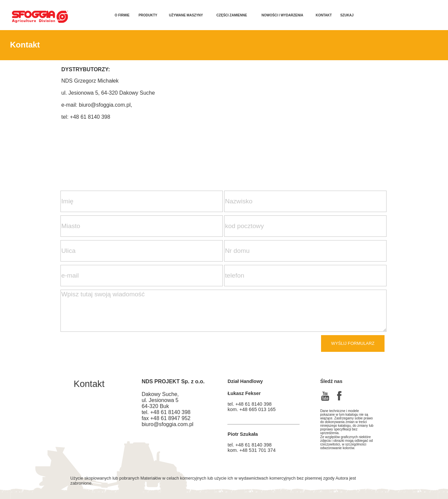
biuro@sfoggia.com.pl (105, 105)
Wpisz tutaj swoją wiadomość (223, 311)
